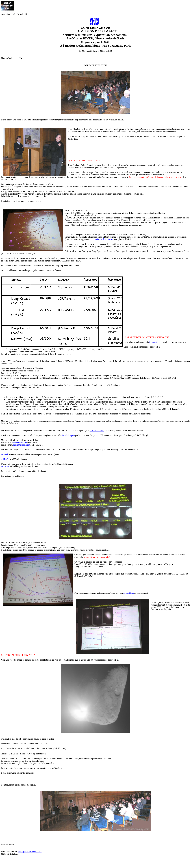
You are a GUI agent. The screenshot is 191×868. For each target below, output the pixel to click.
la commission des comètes (102, 239)
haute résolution (20, 442)
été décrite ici (155, 342)
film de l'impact (68, 435)
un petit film (129, 593)
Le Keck (5, 454)
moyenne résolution (22, 445)
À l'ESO (5, 459)
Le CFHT (5, 466)
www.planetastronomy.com (30, 851)
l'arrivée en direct (97, 430)
